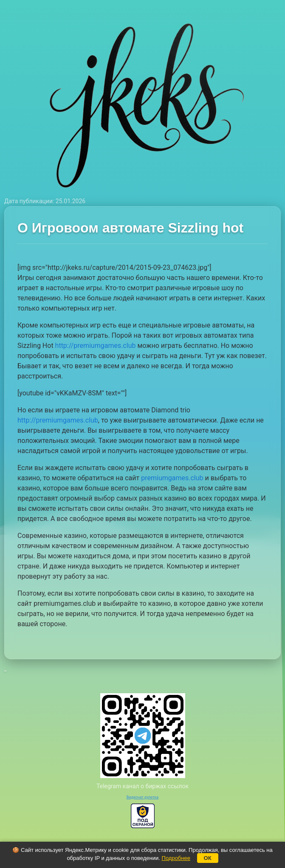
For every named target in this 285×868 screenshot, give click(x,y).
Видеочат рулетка (143, 797)
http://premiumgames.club (96, 346)
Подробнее (176, 858)
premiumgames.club (172, 478)
